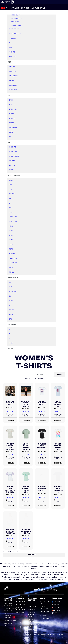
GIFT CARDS (8, 618)
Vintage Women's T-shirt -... (42, 489)
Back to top (34, 555)
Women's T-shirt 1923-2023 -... (58, 489)
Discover (10, 420)
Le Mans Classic (39, 8)
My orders (32, 612)
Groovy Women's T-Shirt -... (10, 531)
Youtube (55, 607)
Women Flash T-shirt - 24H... (58, 447)
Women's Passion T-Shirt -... (26, 531)
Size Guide (31, 629)
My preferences (45, 619)
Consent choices (59, 638)
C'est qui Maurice (49, 635)
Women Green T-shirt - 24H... (26, 489)
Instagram (56, 610)
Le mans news (21, 602)
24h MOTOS (19, 8)
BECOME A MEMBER (10, 621)
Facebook (56, 602)
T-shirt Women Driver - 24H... (58, 404)
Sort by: (62, 375)
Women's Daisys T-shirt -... (10, 403)
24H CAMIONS (28, 8)
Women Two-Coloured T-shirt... (10, 489)
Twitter (55, 605)
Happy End (60, 635)
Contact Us (32, 606)
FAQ (29, 604)
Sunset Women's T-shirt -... (42, 403)
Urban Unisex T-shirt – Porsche (26, 447)
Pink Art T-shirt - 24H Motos (26, 404)
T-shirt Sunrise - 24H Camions (10, 447)
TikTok (55, 613)
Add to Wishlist (10, 408)
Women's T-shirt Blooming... (42, 447)
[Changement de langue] (6, 2)
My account (32, 609)
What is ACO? (21, 605)
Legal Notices (44, 611)
